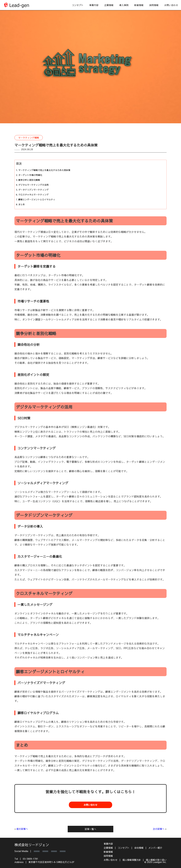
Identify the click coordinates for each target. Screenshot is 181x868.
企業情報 (109, 5)
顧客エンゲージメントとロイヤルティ (37, 199)
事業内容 (94, 5)
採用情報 (154, 5)
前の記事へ (22, 829)
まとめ (22, 204)
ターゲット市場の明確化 (30, 175)
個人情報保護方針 (132, 860)
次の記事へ (159, 829)
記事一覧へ (90, 829)
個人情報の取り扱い (156, 860)
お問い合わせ (171, 5)
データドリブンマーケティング (33, 190)
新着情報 (139, 5)
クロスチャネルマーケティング (33, 195)
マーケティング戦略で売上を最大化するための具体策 (44, 170)
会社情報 (139, 848)
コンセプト (78, 5)
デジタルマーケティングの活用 (33, 185)
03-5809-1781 (30, 859)
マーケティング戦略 (29, 138)
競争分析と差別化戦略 (29, 180)
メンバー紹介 (155, 848)
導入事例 (124, 5)
